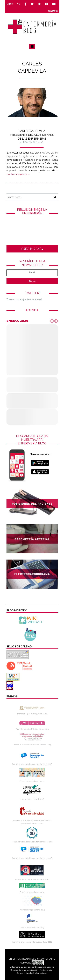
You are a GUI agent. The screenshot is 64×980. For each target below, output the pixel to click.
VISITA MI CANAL (32, 249)
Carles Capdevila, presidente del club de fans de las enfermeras (32, 135)
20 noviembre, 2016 (32, 142)
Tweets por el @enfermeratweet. (24, 299)
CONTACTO (53, 11)
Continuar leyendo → (18, 174)
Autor (10, 4)
